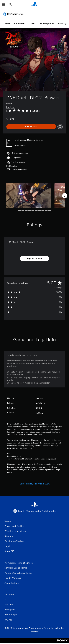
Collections (20, 24)
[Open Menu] (3, 5)
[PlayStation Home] (34, 4)
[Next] (65, 196)
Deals (33, 24)
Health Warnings (14, 456)
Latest (7, 24)
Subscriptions (47, 24)
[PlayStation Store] (14, 14)
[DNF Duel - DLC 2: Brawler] (28, 196)
